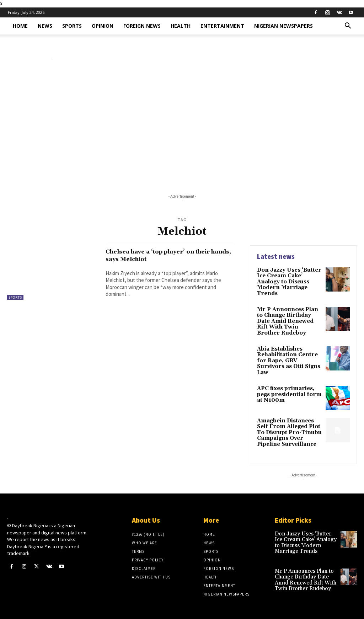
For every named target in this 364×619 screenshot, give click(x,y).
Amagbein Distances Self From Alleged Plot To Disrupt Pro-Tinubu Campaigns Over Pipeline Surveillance (287, 423)
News (45, 26)
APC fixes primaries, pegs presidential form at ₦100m (287, 385)
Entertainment (222, 26)
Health (181, 26)
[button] (348, 26)
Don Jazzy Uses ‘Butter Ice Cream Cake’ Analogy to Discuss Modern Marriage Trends (288, 281)
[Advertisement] (182, 128)
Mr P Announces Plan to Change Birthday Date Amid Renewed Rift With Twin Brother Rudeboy (289, 319)
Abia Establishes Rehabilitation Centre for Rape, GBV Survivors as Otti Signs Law (289, 354)
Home (20, 26)
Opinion (103, 26)
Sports (72, 26)
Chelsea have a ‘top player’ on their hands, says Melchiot (169, 255)
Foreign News (142, 26)
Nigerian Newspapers (283, 26)
